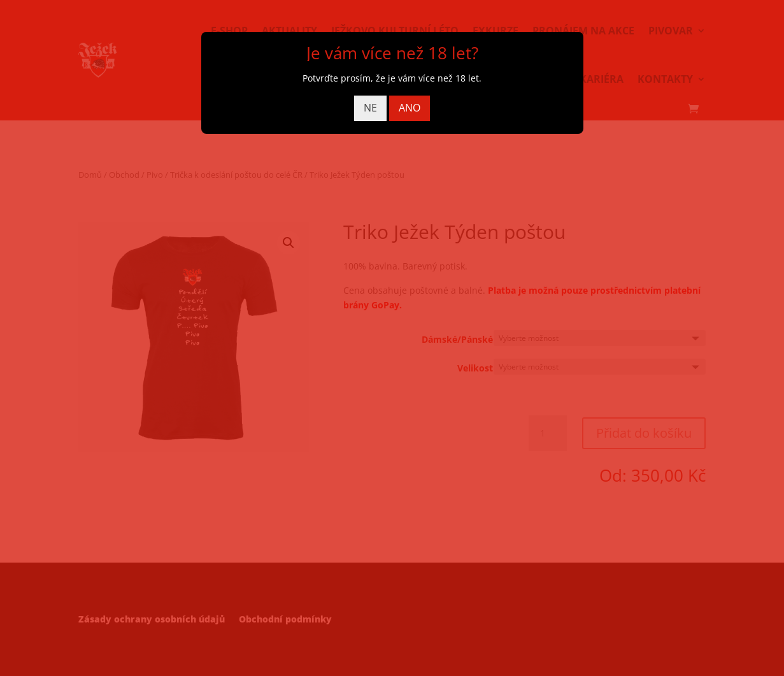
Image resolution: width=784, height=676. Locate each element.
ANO (410, 108)
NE (370, 108)
